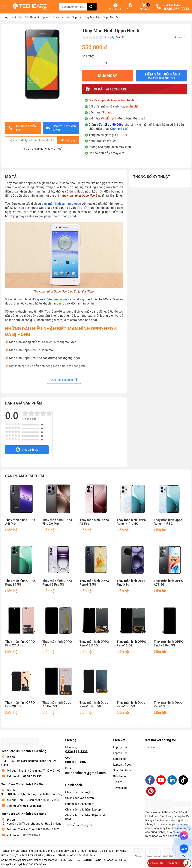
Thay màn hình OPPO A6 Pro (94, 522)
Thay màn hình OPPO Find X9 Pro (57, 522)
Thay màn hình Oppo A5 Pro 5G (57, 704)
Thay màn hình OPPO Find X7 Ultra (20, 644)
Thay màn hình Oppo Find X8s (131, 583)
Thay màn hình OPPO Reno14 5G (20, 583)
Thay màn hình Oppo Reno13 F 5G (131, 704)
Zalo (184, 849)
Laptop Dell (120, 753)
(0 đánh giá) (107, 37)
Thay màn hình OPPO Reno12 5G (131, 644)
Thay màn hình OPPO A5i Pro (20, 522)
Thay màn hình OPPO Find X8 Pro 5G (169, 644)
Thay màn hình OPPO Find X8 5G (20, 704)
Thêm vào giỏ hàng (161, 76)
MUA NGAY (108, 76)
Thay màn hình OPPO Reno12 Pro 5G (57, 583)
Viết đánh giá (27, 450)
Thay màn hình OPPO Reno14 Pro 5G (131, 522)
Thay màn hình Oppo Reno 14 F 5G (168, 522)
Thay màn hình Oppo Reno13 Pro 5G (94, 704)
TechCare (151, 747)
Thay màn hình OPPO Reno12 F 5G (94, 644)
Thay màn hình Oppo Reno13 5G (168, 704)
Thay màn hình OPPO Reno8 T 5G (94, 583)
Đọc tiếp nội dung (64, 380)
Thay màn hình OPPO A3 (57, 644)
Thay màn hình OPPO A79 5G (169, 583)
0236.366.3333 (176, 9)
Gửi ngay (68, 140)
